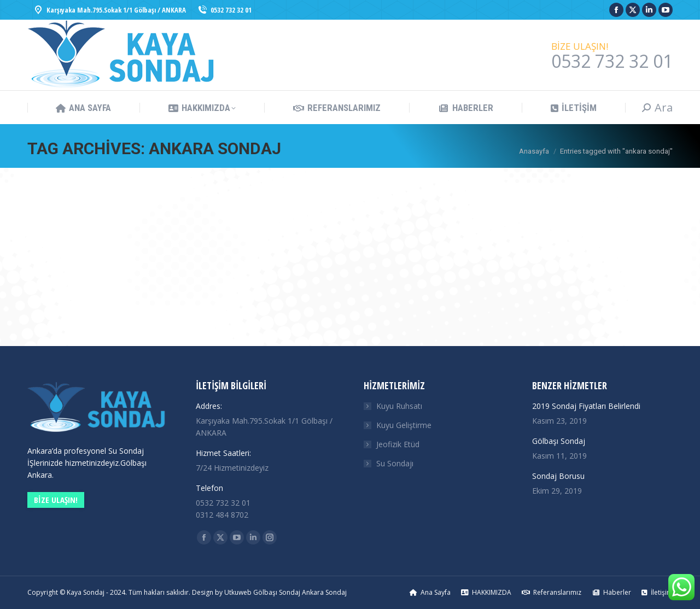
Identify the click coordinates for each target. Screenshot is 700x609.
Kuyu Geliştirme (404, 425)
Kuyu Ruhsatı (399, 406)
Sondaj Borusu (558, 476)
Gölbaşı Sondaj (559, 441)
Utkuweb (238, 592)
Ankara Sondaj (324, 592)
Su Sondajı (395, 463)
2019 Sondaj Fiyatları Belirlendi (586, 406)
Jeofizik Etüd (398, 444)
